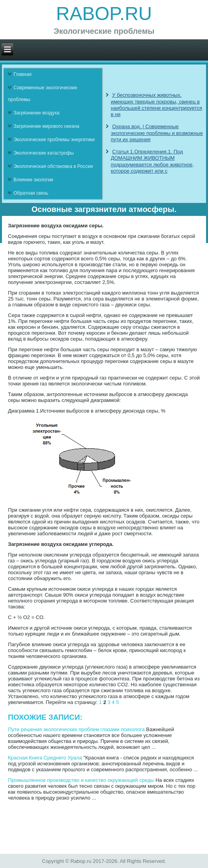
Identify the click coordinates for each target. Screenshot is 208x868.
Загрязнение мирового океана (46, 126)
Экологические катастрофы (44, 153)
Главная (22, 74)
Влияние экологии (33, 180)
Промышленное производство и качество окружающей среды (81, 780)
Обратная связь (31, 193)
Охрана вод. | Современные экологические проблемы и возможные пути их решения (157, 133)
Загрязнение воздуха (36, 113)
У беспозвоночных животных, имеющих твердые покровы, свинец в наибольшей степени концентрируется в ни (156, 105)
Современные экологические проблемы (42, 94)
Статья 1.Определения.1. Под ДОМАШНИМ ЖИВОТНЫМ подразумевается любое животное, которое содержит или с (152, 161)
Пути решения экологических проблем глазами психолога (76, 729)
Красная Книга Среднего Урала (45, 758)
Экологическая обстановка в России (53, 166)
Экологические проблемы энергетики (54, 140)
